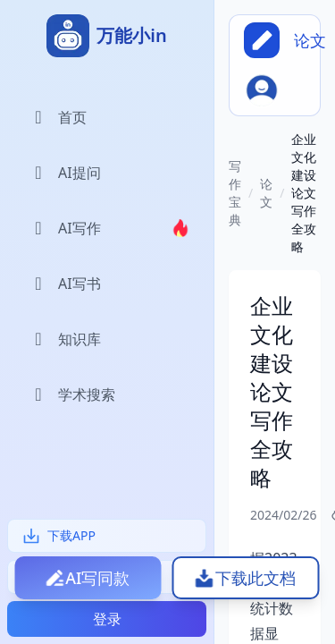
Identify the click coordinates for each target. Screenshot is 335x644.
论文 (266, 193)
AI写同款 (97, 578)
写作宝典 (235, 193)
